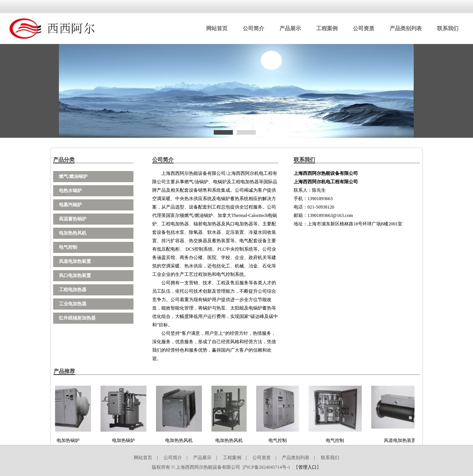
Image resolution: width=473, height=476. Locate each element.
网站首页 (217, 29)
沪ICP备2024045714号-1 (266, 467)
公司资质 (364, 29)
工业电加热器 (73, 304)
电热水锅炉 (70, 191)
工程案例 (327, 29)
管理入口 (307, 467)
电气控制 (68, 247)
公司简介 (254, 29)
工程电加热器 (73, 290)
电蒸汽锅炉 (70, 205)
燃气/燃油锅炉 (73, 176)
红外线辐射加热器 (77, 318)
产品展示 (290, 29)
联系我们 (448, 29)
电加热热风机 (73, 233)
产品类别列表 (406, 29)
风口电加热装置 (75, 275)
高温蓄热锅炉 (73, 219)
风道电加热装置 (75, 261)
